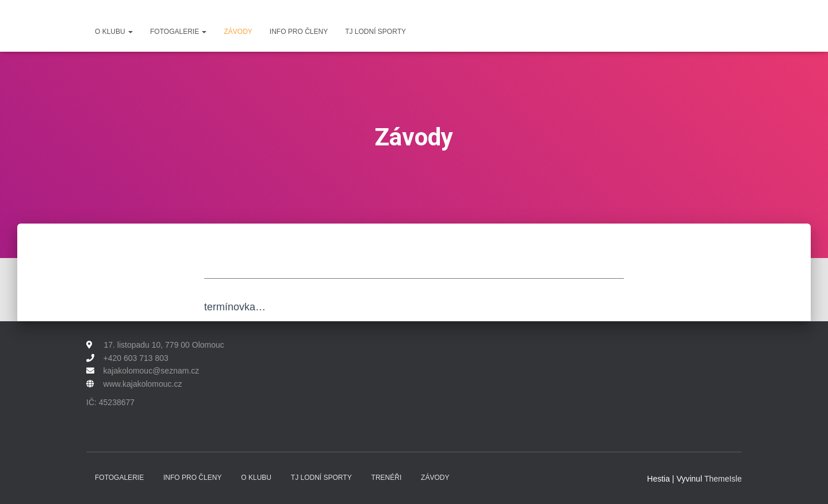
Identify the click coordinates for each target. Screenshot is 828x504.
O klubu (114, 32)
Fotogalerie (178, 32)
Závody (238, 32)
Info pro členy (299, 32)
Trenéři (387, 478)
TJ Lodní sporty (375, 32)
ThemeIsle (723, 479)
